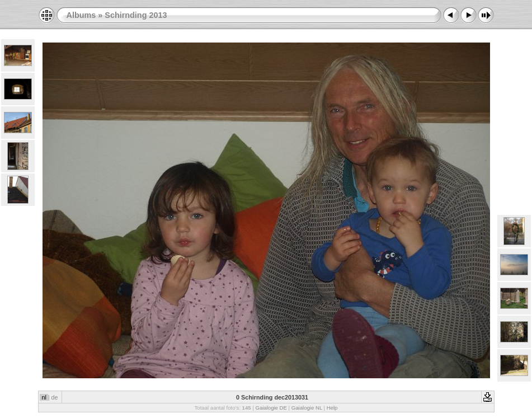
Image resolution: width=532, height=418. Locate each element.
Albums (81, 15)
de (55, 397)
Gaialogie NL (307, 408)
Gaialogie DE (271, 408)
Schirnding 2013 (136, 15)
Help (332, 408)
